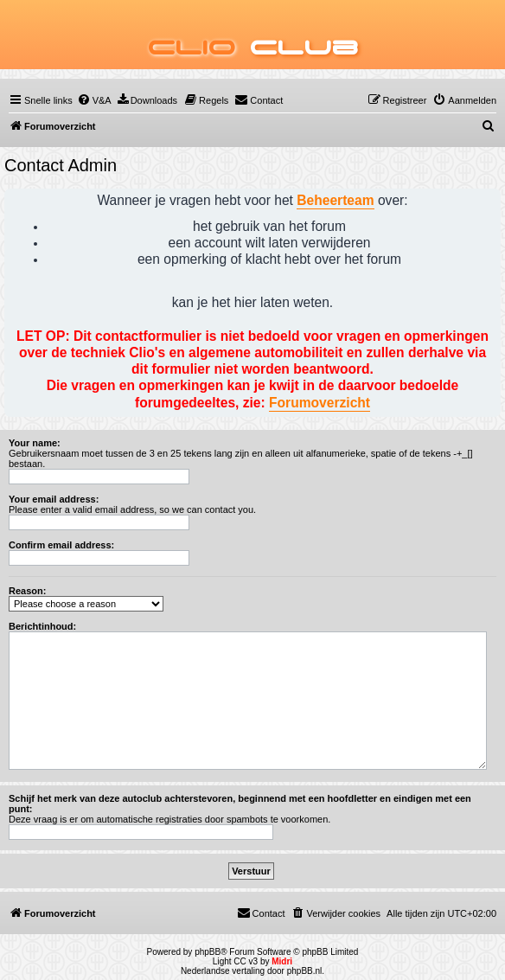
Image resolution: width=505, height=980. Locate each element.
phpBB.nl (305, 971)
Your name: (35, 443)
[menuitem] (94, 100)
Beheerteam (335, 200)
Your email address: (54, 499)
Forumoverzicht (320, 403)
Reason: (27, 591)
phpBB (208, 952)
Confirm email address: (61, 545)
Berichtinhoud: (42, 626)
